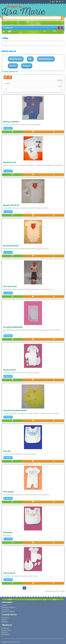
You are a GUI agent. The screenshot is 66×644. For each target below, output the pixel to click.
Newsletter (6, 634)
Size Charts (6, 609)
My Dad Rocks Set (10, 162)
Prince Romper (9, 492)
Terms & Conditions (8, 612)
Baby (9, 32)
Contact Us (6, 618)
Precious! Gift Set (9, 370)
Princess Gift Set (9, 573)
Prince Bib (7, 451)
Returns (5, 620)
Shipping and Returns (9, 607)
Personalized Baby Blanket (13, 327)
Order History (7, 630)
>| (38, 588)
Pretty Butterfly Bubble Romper (15, 410)
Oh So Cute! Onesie (10, 286)
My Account (6, 628)
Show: (61, 86)
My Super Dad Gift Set (11, 205)
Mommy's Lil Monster (11, 122)
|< (4, 588)
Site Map (5, 622)
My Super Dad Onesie (11, 246)
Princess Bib (8, 532)
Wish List (5, 632)
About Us (5, 605)
